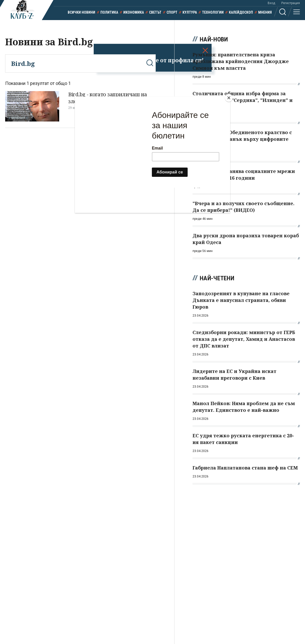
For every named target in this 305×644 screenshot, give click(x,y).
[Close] (229, 98)
